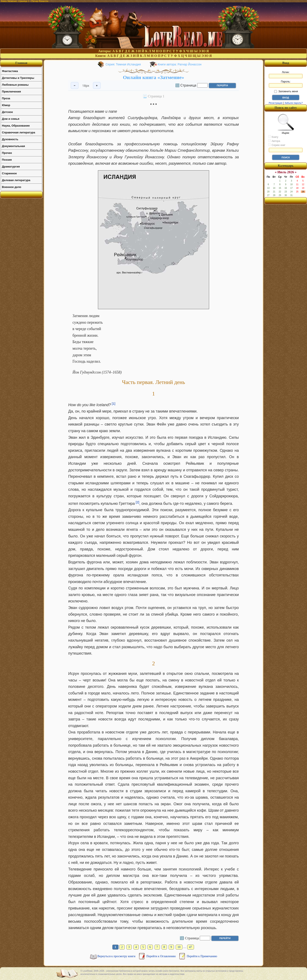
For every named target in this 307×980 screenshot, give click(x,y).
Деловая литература (16, 180)
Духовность (10, 139)
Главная (21, 63)
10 (179, 947)
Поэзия (7, 160)
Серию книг (277, 145)
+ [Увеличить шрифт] (97, 86)
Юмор (6, 105)
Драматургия (11, 167)
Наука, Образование (16, 126)
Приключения (11, 92)
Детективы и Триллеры (18, 78)
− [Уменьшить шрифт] (75, 86)
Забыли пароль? (294, 103)
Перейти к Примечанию (202, 956)
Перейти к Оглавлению (161, 956)
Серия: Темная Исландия (123, 64)
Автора (274, 141)
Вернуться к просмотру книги (117, 956)
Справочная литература (19, 132)
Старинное (9, 173)
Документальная (13, 146)
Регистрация (275, 103)
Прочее (7, 153)
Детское (7, 112)
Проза (6, 98)
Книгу (273, 137)
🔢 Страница (186, 85)
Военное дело (12, 187)
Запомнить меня (286, 91)
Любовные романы (15, 85)
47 (191, 947)
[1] (114, 403)
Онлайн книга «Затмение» (153, 77)
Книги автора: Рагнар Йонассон (180, 64)
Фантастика (10, 71)
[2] (137, 502)
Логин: (286, 75)
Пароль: (286, 84)
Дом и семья (11, 119)
